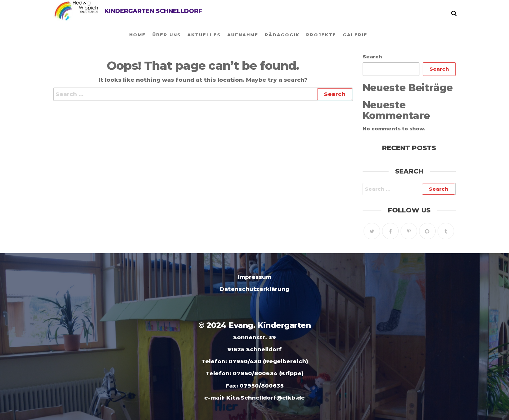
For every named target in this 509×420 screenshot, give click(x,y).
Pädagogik (282, 35)
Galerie (355, 35)
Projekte (321, 35)
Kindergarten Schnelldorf (153, 11)
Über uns (167, 35)
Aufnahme (243, 35)
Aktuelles (204, 35)
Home (137, 35)
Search (372, 57)
